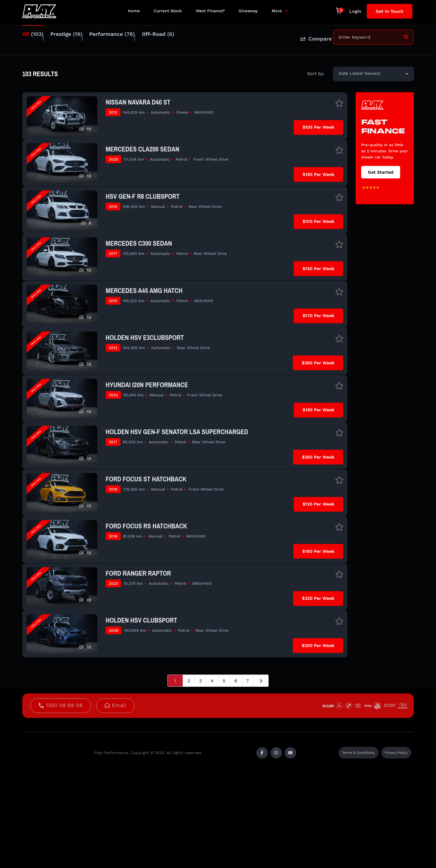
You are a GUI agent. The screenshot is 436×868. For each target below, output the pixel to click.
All (33, 38)
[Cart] (340, 11)
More (277, 11)
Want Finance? (210, 11)
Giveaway (248, 11)
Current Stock (168, 11)
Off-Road (179, 38)
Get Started (381, 166)
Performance (126, 38)
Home (134, 11)
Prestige (73, 38)
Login (355, 11)
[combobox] (373, 68)
